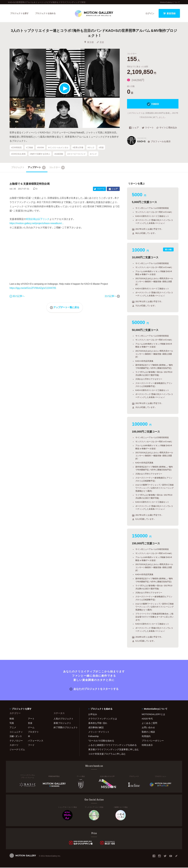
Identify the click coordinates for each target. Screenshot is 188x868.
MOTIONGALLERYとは (153, 715)
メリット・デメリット (99, 732)
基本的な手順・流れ (98, 723)
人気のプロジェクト (64, 719)
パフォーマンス (36, 741)
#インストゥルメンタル (58, 148)
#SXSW (41, 148)
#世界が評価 (78, 148)
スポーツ (14, 745)
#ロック (91, 148)
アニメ (13, 728)
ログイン (150, 13)
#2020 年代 (147, 719)
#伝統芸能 (59, 154)
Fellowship (93, 737)
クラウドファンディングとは (103, 719)
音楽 (100, 43)
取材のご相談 (148, 732)
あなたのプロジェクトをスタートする (94, 689)
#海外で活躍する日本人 (40, 154)
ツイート (148, 128)
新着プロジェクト (62, 723)
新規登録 (169, 13)
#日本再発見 (16, 148)
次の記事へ (112, 296)
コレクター (57, 168)
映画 (12, 719)
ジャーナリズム (17, 750)
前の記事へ (17, 296)
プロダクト (33, 732)
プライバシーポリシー (153, 741)
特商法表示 (147, 745)
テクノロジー (16, 741)
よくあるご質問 (149, 723)
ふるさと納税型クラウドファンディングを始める (111, 745)
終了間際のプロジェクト (65, 728)
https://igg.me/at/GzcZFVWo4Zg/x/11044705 (33, 288)
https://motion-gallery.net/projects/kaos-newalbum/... (37, 224)
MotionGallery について (170, 2)
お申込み (93, 715)
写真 (12, 723)
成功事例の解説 (96, 728)
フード (31, 745)
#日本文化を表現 (18, 154)
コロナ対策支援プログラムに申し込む (107, 754)
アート (31, 719)
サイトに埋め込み (167, 128)
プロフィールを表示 (159, 142)
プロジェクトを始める (48, 13)
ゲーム (31, 728)
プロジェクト (18, 168)
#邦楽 (101, 148)
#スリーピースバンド (77, 154)
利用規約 (146, 737)
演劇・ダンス (16, 737)
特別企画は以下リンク (38, 219)
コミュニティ (16, 732)
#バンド (93, 154)
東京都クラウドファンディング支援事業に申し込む (111, 750)
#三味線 (29, 148)
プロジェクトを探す (20, 13)
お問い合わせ (148, 728)
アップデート (37, 168)
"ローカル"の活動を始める (101, 741)
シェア (134, 128)
